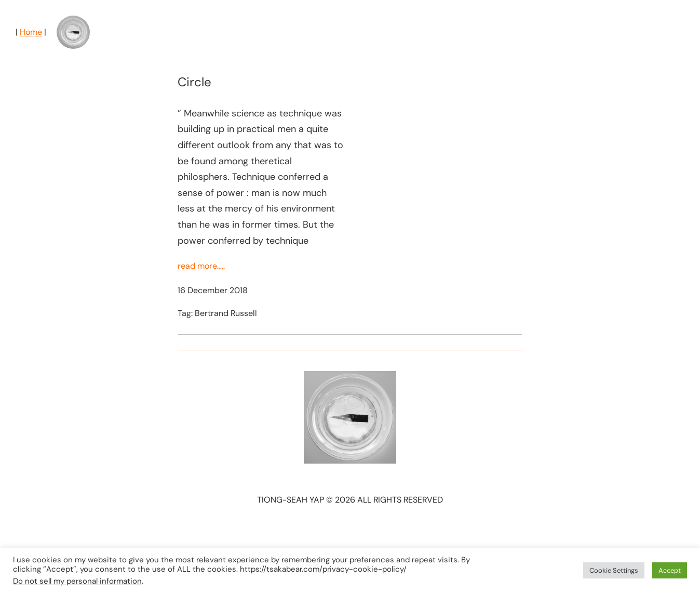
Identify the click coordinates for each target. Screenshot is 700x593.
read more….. (201, 266)
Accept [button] (670, 570)
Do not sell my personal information (77, 581)
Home (31, 32)
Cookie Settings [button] (614, 570)
